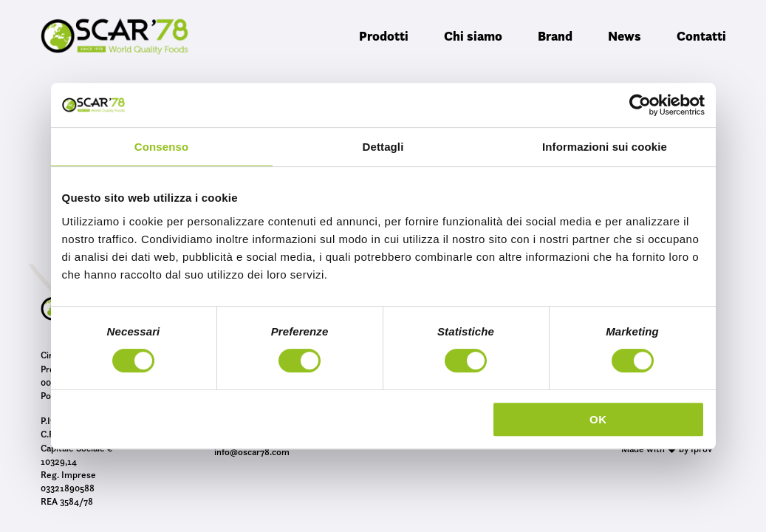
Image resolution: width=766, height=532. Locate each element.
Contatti (701, 36)
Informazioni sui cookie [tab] (605, 147)
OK (598, 419)
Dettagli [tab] (383, 147)
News (625, 36)
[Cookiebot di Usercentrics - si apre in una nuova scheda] (640, 105)
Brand (555, 36)
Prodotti (384, 36)
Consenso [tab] (161, 147)
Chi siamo (473, 36)
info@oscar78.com (252, 451)
